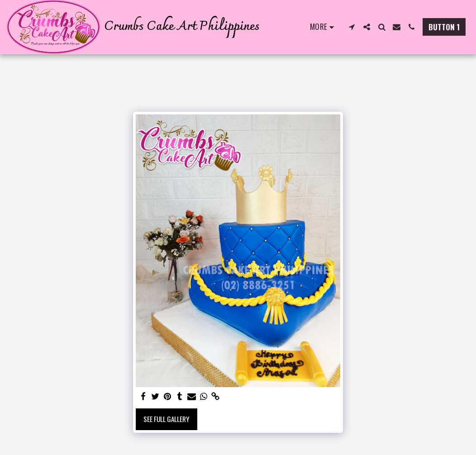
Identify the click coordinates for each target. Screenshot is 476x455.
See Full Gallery (166, 419)
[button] (352, 27)
